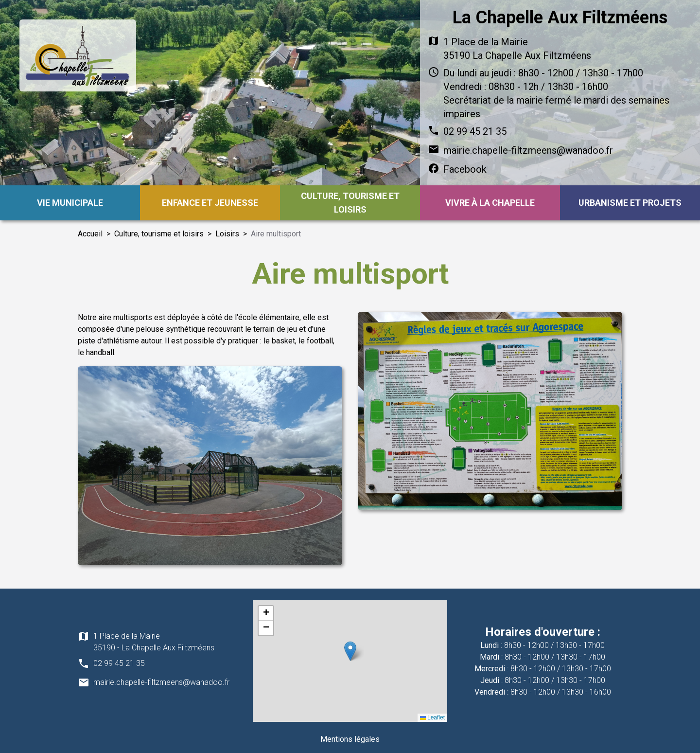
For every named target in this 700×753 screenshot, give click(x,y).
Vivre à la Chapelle (490, 203)
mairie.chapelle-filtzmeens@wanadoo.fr (528, 150)
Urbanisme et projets (630, 203)
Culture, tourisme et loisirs (350, 203)
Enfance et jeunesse (210, 203)
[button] (350, 651)
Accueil (90, 234)
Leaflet (432, 717)
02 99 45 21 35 (475, 131)
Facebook (465, 169)
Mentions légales (350, 739)
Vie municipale (70, 203)
